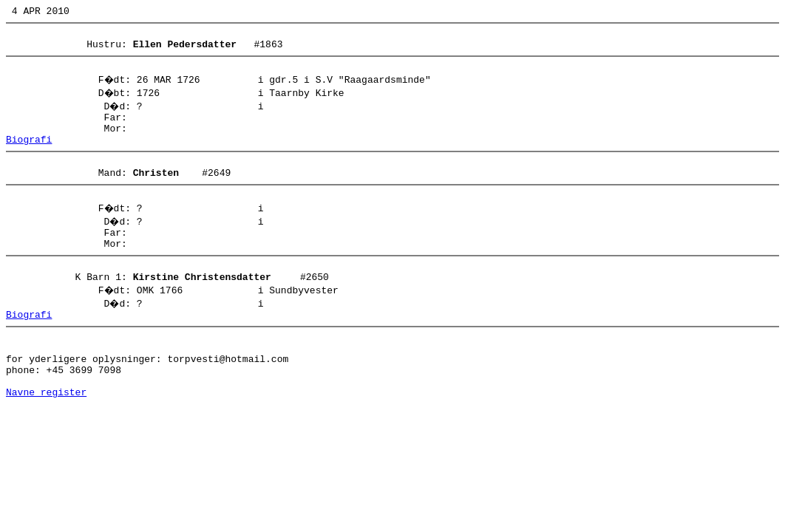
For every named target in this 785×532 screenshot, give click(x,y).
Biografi (29, 154)
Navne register (46, 438)
